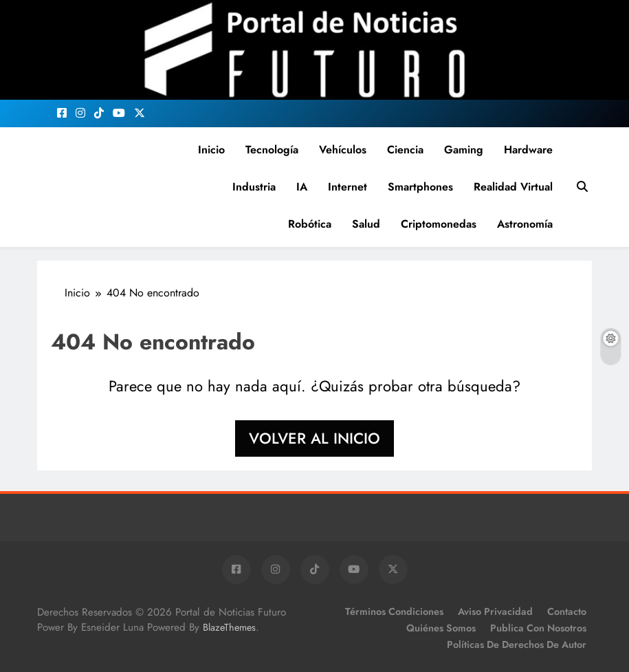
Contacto (567, 611)
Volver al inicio (314, 438)
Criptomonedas (439, 224)
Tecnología (272, 150)
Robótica (310, 224)
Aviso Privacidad (495, 611)
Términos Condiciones (394, 611)
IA (302, 187)
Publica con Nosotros (538, 628)
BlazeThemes (229, 627)
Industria (254, 187)
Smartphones (420, 187)
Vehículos (343, 150)
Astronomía (525, 224)
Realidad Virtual (513, 187)
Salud (366, 224)
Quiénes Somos (441, 628)
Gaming (464, 150)
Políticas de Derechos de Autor (517, 644)
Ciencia (405, 150)
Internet (347, 187)
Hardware (528, 150)
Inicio (211, 150)
